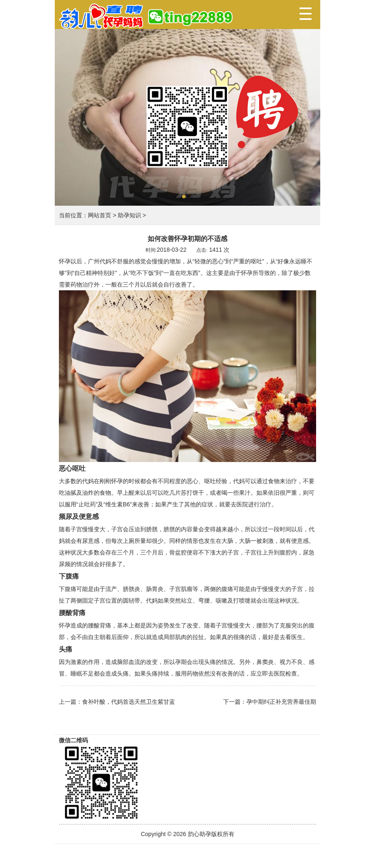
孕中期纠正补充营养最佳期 (281, 702)
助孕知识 (129, 215)
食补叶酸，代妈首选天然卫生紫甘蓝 (129, 702)
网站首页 (100, 215)
